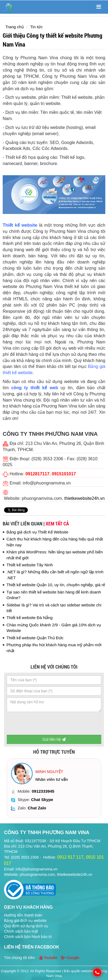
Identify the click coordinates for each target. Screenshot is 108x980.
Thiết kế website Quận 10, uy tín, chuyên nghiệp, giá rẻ (56, 585)
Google (70, 958)
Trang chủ (15, 27)
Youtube (49, 958)
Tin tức (36, 27)
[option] (54, 788)
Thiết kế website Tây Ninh (30, 565)
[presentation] (48, 724)
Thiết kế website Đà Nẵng (30, 618)
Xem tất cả (57, 524)
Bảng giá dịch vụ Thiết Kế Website (37, 532)
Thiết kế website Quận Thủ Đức (35, 638)
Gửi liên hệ (54, 739)
